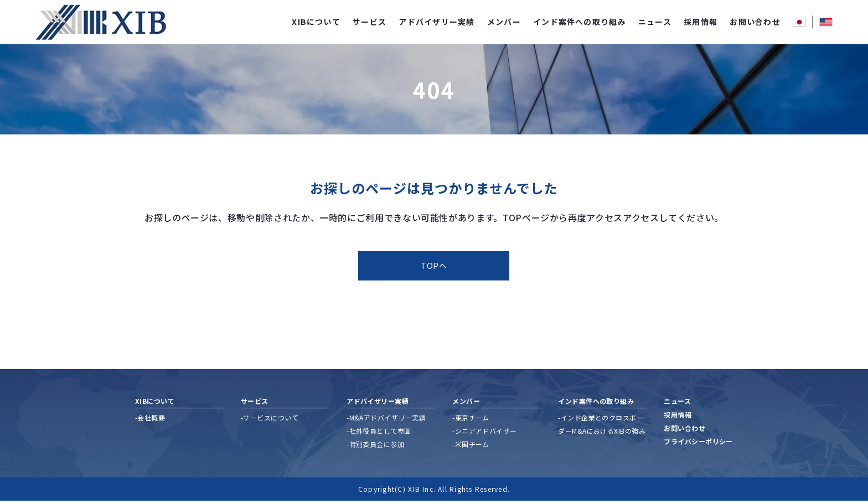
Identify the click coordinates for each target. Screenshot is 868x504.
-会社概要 (150, 421)
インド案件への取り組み (580, 22)
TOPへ (434, 267)
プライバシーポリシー (698, 445)
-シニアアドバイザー (485, 434)
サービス (370, 22)
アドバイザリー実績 (436, 22)
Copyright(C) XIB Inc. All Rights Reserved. (434, 492)
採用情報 (701, 22)
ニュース (655, 22)
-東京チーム (471, 421)
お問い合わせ (755, 22)
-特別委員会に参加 (375, 447)
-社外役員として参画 (379, 434)
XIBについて (316, 22)
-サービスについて (270, 421)
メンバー (504, 22)
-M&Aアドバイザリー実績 (386, 421)
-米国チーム (471, 447)
